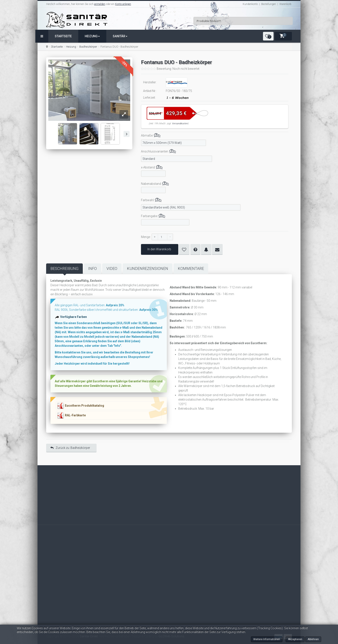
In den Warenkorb (160, 249)
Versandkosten (180, 124)
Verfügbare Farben (75, 319)
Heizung (92, 36)
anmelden (100, 4)
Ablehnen (313, 639)
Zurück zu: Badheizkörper (70, 448)
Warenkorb (285, 4)
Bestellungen (269, 4)
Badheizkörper (88, 47)
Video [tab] (112, 268)
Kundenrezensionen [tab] (148, 268)
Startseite (63, 36)
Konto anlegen (123, 4)
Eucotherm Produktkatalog (84, 406)
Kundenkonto (250, 4)
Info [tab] (92, 268)
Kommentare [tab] (191, 268)
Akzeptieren (295, 639)
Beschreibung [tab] (64, 268)
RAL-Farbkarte (75, 415)
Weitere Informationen (267, 639)
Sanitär (120, 36)
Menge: (146, 237)
